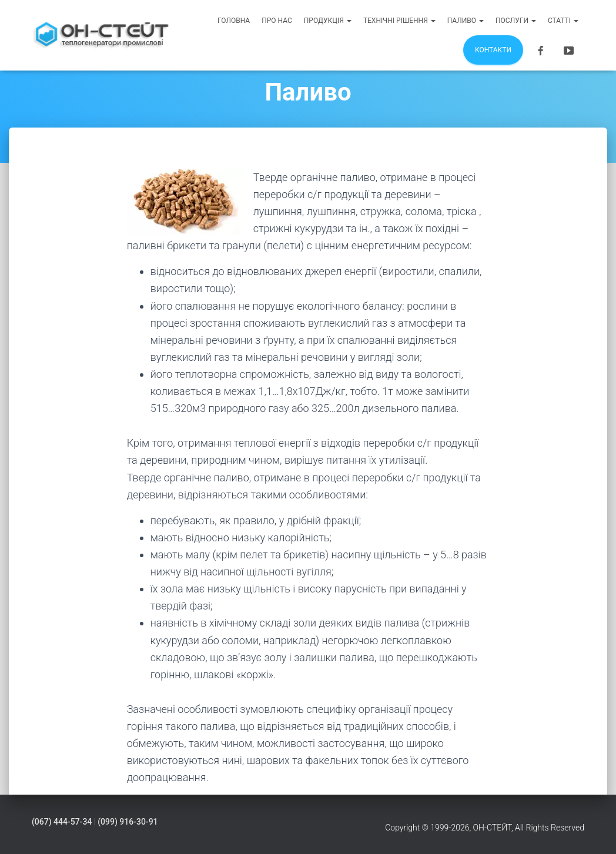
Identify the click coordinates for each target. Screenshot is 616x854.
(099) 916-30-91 (128, 822)
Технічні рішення (399, 21)
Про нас (277, 21)
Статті (563, 21)
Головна (234, 21)
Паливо (466, 21)
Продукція (328, 21)
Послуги (516, 21)
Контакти (493, 50)
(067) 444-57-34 (62, 822)
